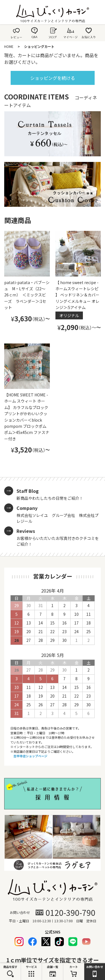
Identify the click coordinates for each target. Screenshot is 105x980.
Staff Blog (28, 491)
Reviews (26, 531)
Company (27, 508)
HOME (9, 46)
